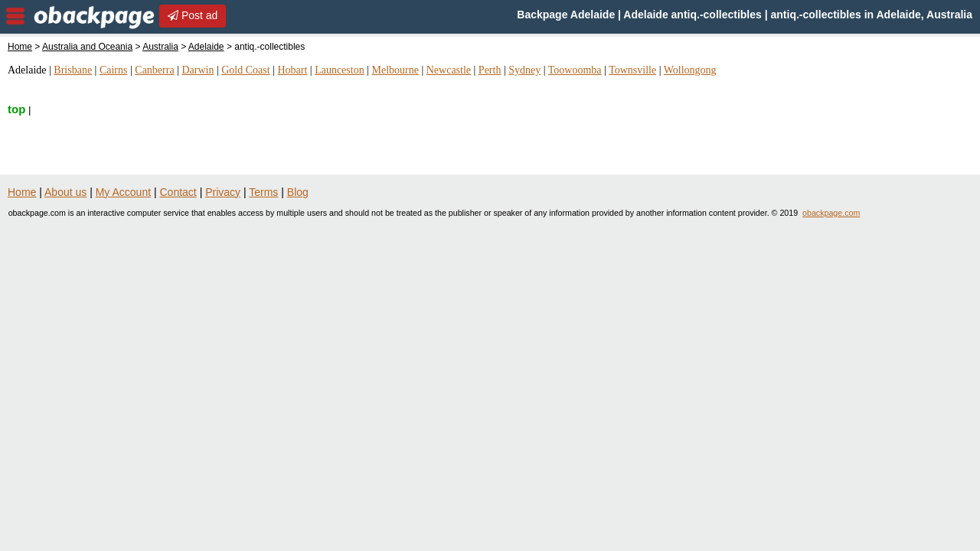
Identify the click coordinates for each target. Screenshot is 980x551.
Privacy (223, 192)
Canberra (154, 70)
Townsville (632, 70)
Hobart (292, 70)
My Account (123, 192)
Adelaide (206, 47)
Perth (490, 70)
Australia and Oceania (87, 47)
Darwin (198, 70)
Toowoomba (575, 70)
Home (20, 47)
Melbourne (395, 70)
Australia (160, 47)
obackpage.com (831, 213)
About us (65, 192)
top (16, 109)
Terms (263, 192)
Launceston (340, 70)
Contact (178, 192)
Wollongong (690, 70)
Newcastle (449, 70)
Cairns (114, 70)
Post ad (193, 15)
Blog (298, 192)
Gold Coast (245, 70)
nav (15, 16)
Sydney (524, 70)
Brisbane (73, 70)
